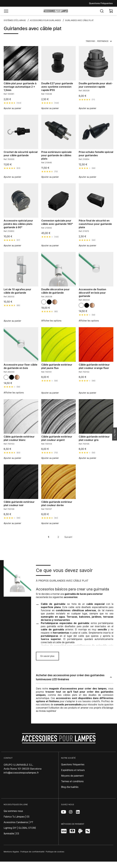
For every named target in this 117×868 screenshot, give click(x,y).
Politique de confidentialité (32, 852)
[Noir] (49, 302)
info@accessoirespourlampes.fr (21, 773)
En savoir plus (47, 656)
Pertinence (105, 41)
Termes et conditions (72, 781)
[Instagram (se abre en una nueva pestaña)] (71, 812)
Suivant (68, 537)
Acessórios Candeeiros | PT (18, 822)
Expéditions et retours (73, 770)
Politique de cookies (55, 852)
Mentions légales (11, 852)
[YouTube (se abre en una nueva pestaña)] (64, 812)
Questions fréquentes (73, 764)
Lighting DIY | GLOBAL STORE (20, 828)
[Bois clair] (55, 302)
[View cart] (111, 11)
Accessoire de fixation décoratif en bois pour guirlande (92, 293)
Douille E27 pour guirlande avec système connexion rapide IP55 (57, 87)
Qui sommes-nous (13, 811)
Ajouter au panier (12, 108)
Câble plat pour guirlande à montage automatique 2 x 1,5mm (20, 87)
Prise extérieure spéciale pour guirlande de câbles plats (56, 155)
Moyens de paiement (72, 776)
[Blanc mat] (44, 302)
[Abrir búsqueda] (102, 11)
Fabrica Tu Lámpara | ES (17, 817)
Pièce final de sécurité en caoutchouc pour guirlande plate (95, 224)
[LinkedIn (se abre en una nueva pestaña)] (78, 812)
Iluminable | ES (11, 834)
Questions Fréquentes (101, 3)
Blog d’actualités (70, 787)
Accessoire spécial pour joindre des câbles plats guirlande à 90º (18, 224)
